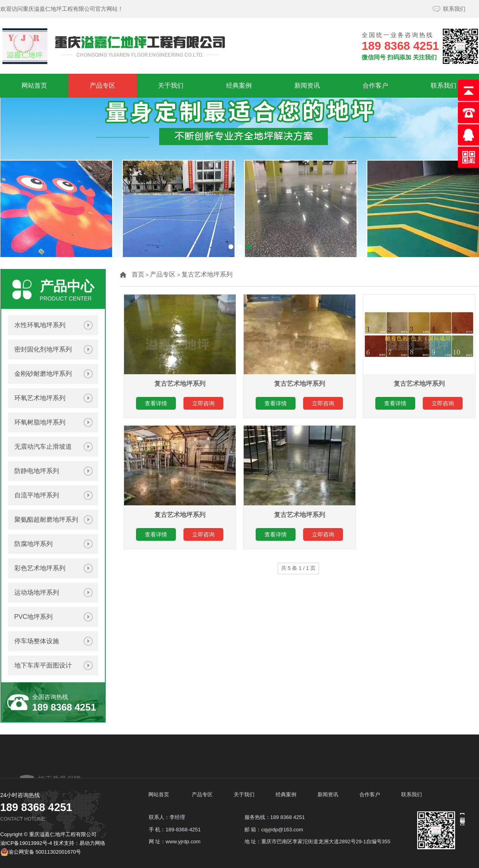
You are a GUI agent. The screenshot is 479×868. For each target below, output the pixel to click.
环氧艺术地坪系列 (40, 398)
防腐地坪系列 (34, 544)
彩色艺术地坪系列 (40, 568)
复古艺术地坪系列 (207, 274)
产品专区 (103, 85)
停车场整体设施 (37, 641)
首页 (138, 274)
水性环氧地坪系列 (40, 325)
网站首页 (34, 85)
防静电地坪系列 (37, 471)
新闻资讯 (307, 85)
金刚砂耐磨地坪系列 (43, 374)
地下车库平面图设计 (43, 665)
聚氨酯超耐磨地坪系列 (46, 519)
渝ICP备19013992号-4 (26, 843)
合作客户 (375, 85)
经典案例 (239, 85)
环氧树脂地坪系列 (40, 422)
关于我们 (171, 85)
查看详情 (156, 403)
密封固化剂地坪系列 (43, 349)
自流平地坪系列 (37, 495)
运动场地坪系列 (37, 592)
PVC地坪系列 (34, 617)
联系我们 (454, 9)
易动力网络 (92, 843)
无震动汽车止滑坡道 (43, 447)
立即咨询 (203, 403)
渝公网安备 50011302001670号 (41, 852)
